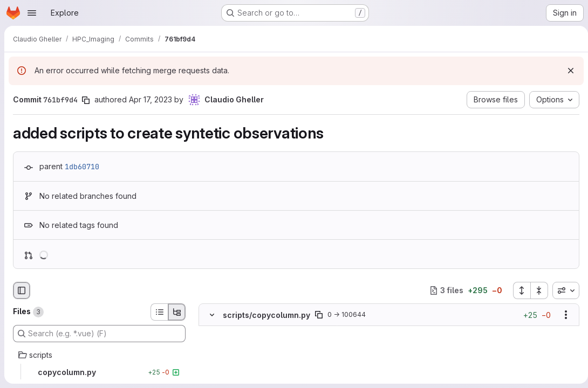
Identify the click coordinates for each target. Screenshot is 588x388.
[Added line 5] (237, 375)
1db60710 (82, 167)
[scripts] (99, 355)
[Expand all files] (517, 290)
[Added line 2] (237, 342)
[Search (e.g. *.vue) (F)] (99, 334)
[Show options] (562, 315)
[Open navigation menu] (32, 13)
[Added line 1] (237, 331)
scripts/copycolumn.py (266, 314)
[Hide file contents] (212, 315)
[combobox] (562, 290)
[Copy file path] (319, 315)
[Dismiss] (566, 71)
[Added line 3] (237, 353)
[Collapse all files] (535, 290)
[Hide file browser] (22, 290)
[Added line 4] (237, 364)
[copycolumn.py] (99, 372)
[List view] (159, 312)
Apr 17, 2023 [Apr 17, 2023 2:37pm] (151, 99)
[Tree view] (177, 312)
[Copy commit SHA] (86, 100)
